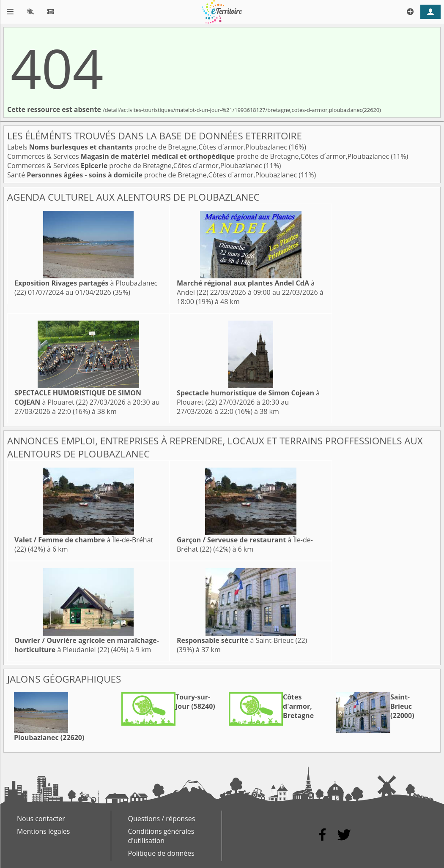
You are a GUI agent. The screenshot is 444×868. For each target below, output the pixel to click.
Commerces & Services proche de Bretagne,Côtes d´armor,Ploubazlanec (199, 156)
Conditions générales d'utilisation (161, 836)
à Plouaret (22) (78, 397)
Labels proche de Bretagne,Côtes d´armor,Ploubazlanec (148, 147)
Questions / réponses (162, 819)
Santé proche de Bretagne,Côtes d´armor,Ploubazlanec (153, 175)
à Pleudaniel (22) (87, 645)
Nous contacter (41, 819)
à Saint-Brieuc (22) (242, 640)
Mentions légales (43, 831)
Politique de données (161, 853)
